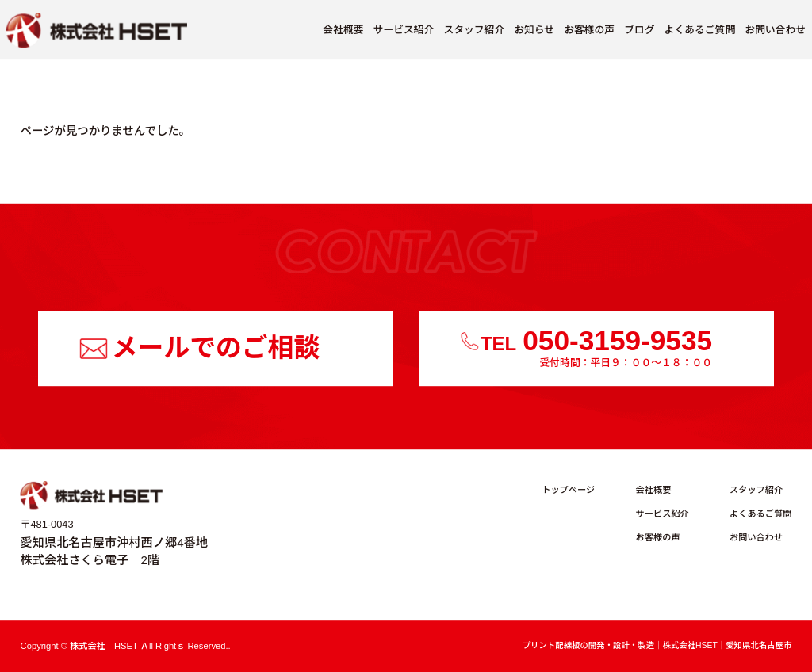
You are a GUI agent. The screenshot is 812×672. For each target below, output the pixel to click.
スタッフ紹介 (474, 29)
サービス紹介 (404, 29)
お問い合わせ (775, 29)
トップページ (568, 490)
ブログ (639, 29)
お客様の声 (589, 29)
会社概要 (343, 29)
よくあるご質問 (700, 29)
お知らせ (534, 29)
